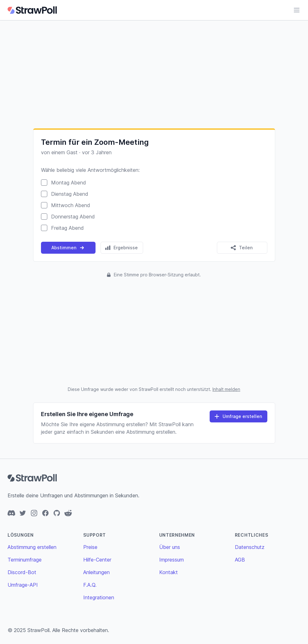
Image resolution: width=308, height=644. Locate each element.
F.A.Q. (90, 585)
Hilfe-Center (97, 560)
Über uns (170, 547)
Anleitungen (96, 572)
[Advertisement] (154, 74)
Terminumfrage (25, 560)
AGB (240, 560)
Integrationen (99, 597)
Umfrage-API (23, 585)
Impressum (171, 560)
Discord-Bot (22, 572)
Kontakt (169, 572)
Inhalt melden (226, 389)
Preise (90, 547)
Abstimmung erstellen (32, 547)
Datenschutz (250, 547)
